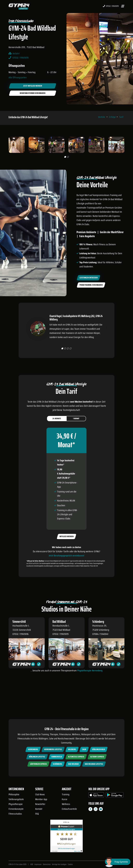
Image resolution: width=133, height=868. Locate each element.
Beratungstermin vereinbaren (33, 93)
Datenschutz (47, 864)
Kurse (65, 799)
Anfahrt (16, 53)
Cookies (70, 864)
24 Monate (57, 444)
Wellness (66, 804)
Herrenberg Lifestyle (53, 749)
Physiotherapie (16, 804)
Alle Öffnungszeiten (18, 77)
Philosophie (14, 794)
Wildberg (72, 749)
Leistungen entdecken (89, 290)
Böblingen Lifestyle (37, 757)
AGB (32, 864)
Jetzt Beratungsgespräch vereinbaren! (66, 581)
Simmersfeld (57, 757)
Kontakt (39, 809)
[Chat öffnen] (118, 862)
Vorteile (102, 130)
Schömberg (57, 764)
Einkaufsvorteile (69, 809)
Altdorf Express (97, 757)
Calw (84, 749)
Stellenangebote (16, 799)
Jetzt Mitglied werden (33, 86)
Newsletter (40, 804)
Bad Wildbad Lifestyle (94, 764)
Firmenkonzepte (16, 809)
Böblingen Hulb (99, 749)
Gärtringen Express (38, 764)
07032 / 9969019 (111, 6)
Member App (41, 799)
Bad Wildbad (73, 764)
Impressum (38, 864)
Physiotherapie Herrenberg (90, 696)
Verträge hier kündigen (59, 864)
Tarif (121, 130)
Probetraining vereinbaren (91, 298)
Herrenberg (33, 749)
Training (66, 794)
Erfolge (112, 130)
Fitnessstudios (15, 814)
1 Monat (76, 444)
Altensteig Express (76, 757)
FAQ (37, 814)
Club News (40, 794)
